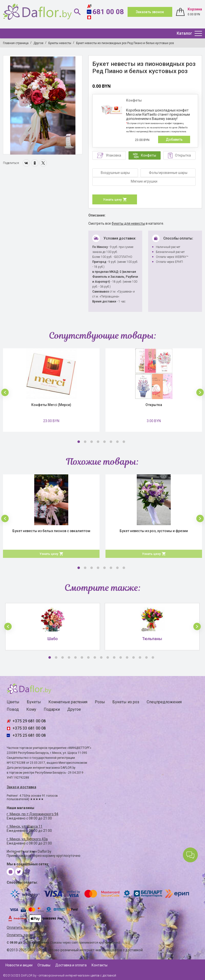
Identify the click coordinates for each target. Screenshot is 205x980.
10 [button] (108, 657)
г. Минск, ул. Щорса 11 (25, 826)
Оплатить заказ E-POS (25, 935)
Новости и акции (19, 965)
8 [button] (124, 442)
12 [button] (121, 657)
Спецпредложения (164, 702)
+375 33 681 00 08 (29, 728)
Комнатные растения (68, 702)
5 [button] (104, 442)
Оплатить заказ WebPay (27, 928)
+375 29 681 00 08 (29, 721)
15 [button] (140, 657)
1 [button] (79, 442)
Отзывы (44, 965)
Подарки (52, 709)
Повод (13, 709)
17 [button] (153, 657)
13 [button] (127, 657)
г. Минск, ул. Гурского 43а (27, 839)
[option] (43, 105)
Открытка (154, 405)
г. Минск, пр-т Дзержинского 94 (33, 814)
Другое (74, 709)
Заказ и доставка (21, 787)
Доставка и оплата (71, 965)
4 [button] (98, 442)
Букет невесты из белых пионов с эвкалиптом (51, 531)
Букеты (34, 702)
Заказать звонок (150, 12)
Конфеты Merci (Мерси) (51, 405)
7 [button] (117, 442)
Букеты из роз (126, 702)
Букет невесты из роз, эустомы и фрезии (154, 531)
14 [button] (134, 657)
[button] (5, 392)
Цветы (13, 702)
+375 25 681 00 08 (29, 735)
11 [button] (114, 657)
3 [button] (92, 442)
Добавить (174, 139)
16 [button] (146, 657)
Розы (100, 702)
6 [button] (111, 442)
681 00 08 (108, 12)
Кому (31, 709)
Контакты (100, 965)
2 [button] (85, 442)
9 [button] (101, 657)
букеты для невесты (128, 223)
